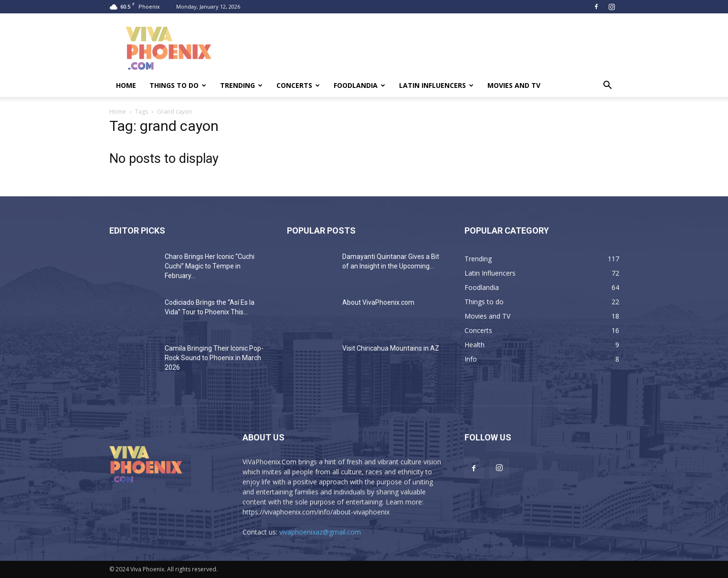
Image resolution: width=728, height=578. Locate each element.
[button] (608, 86)
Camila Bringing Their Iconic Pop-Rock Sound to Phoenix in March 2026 (214, 358)
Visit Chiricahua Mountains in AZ (391, 348)
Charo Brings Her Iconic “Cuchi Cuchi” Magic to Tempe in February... (210, 266)
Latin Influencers (436, 85)
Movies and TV (514, 85)
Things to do (178, 85)
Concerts (298, 85)
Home (126, 85)
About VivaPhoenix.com (378, 302)
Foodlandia (359, 85)
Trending (241, 85)
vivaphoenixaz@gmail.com (320, 532)
